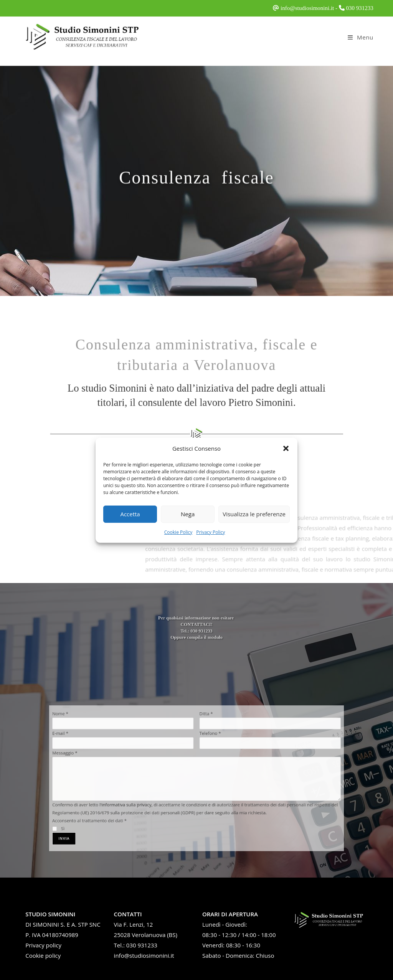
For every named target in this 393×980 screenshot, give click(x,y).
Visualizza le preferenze (254, 514)
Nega (188, 514)
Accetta (130, 514)
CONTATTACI (196, 628)
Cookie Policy (178, 532)
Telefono (207, 745)
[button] (286, 448)
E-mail (95, 745)
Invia (97, 824)
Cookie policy (43, 955)
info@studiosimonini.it (307, 8)
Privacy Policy (211, 532)
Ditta (204, 730)
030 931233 (360, 8)
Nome (95, 730)
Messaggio (98, 759)
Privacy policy (43, 945)
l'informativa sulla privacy (143, 798)
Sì (93, 816)
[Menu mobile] (361, 37)
